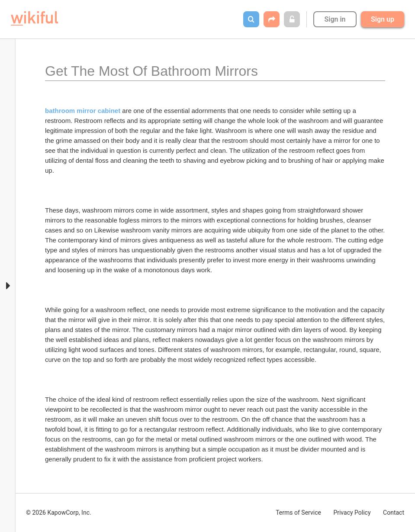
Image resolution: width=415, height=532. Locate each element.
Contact (394, 513)
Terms (298, 513)
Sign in (335, 19)
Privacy (352, 513)
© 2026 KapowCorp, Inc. (59, 513)
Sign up (383, 19)
